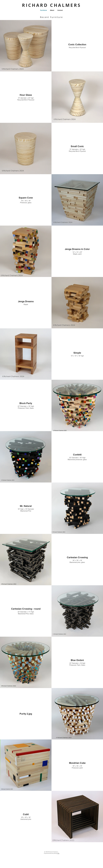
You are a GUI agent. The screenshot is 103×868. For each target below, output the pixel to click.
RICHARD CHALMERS (51, 5)
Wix (58, 853)
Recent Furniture (51, 17)
